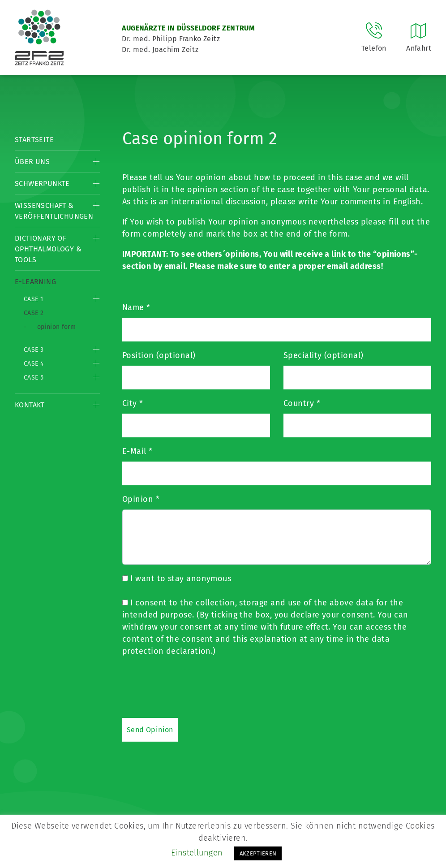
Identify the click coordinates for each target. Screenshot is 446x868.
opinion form (56, 327)
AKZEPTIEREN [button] (258, 853)
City (133, 403)
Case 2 (34, 313)
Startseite (34, 140)
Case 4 (34, 364)
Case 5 (34, 378)
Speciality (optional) (323, 355)
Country (302, 403)
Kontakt (30, 405)
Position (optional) (159, 355)
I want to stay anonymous (177, 579)
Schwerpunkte (42, 184)
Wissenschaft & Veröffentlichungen (54, 211)
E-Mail (137, 451)
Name (136, 307)
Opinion (141, 499)
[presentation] (190, 687)
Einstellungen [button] (197, 853)
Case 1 (33, 299)
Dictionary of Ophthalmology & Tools (48, 249)
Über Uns (32, 162)
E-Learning (35, 282)
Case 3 (34, 350)
